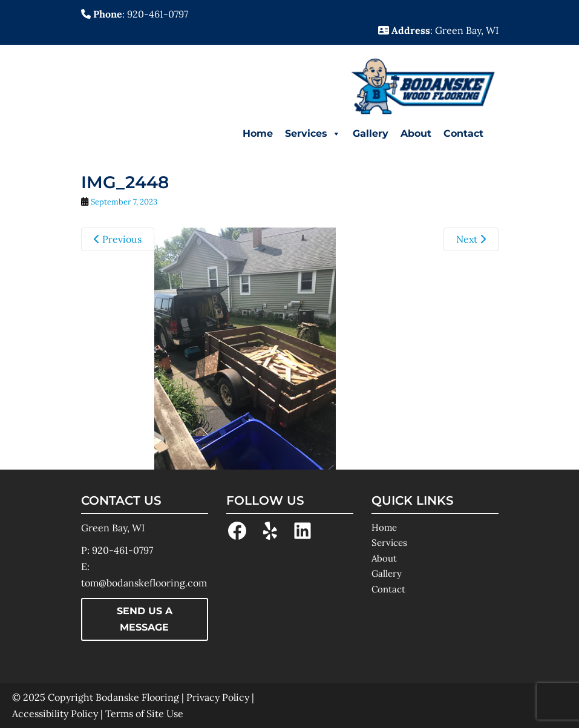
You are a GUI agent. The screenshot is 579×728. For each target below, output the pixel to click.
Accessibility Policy (55, 713)
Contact (463, 133)
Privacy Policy (218, 697)
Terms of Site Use (144, 713)
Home (258, 133)
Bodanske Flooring (137, 697)
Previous (118, 239)
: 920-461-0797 (135, 14)
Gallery (371, 133)
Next (471, 239)
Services (313, 134)
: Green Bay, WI (438, 30)
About (416, 133)
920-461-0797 (123, 550)
